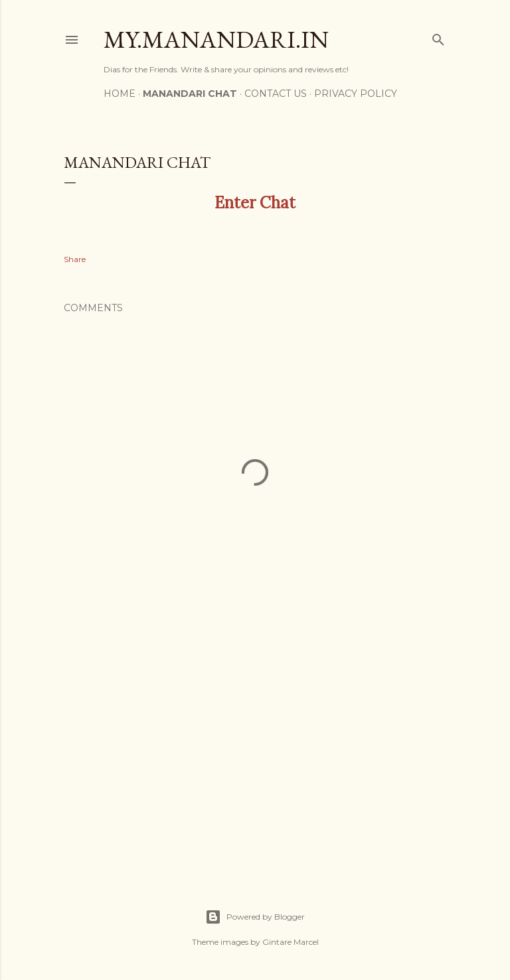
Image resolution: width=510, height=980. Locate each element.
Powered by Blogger (255, 917)
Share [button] (75, 259)
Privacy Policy (356, 94)
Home (120, 94)
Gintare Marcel (291, 942)
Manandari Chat (190, 94)
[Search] (438, 37)
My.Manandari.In (216, 39)
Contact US (276, 94)
